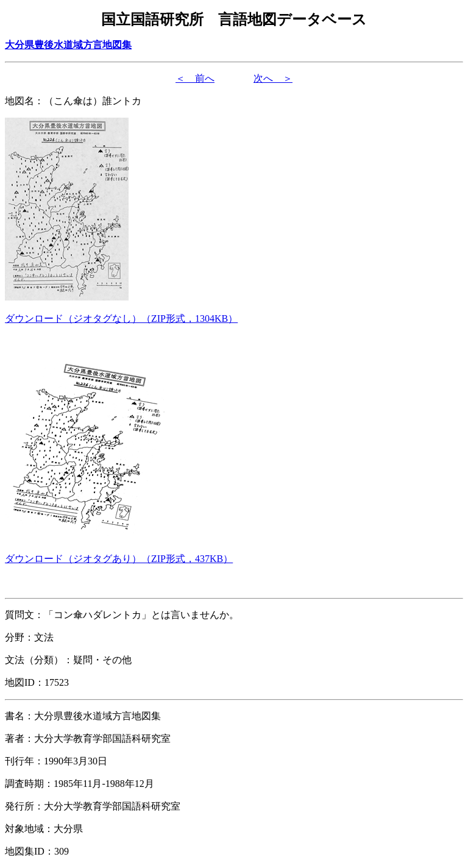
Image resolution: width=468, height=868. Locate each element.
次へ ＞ (273, 78)
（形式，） (121, 318)
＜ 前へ (195, 78)
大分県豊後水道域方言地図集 (68, 45)
